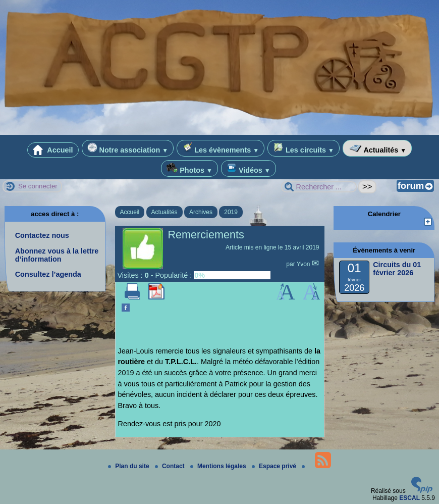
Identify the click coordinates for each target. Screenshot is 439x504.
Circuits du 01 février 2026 (397, 269)
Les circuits (304, 148)
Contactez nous (42, 235)
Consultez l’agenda (48, 274)
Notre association (128, 148)
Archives (201, 212)
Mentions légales (219, 466)
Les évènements (221, 148)
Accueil (53, 150)
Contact (171, 466)
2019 (231, 212)
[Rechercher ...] (319, 187)
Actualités (377, 148)
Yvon (304, 264)
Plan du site (129, 466)
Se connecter (38, 186)
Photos (189, 168)
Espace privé (275, 466)
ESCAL (409, 498)
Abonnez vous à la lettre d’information (57, 255)
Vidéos (249, 168)
